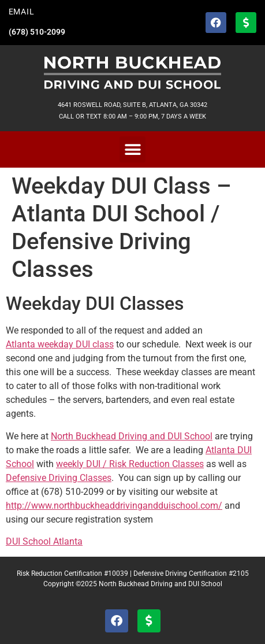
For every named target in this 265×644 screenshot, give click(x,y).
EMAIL (22, 12)
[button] (132, 149)
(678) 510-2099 (37, 32)
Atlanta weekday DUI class (60, 344)
